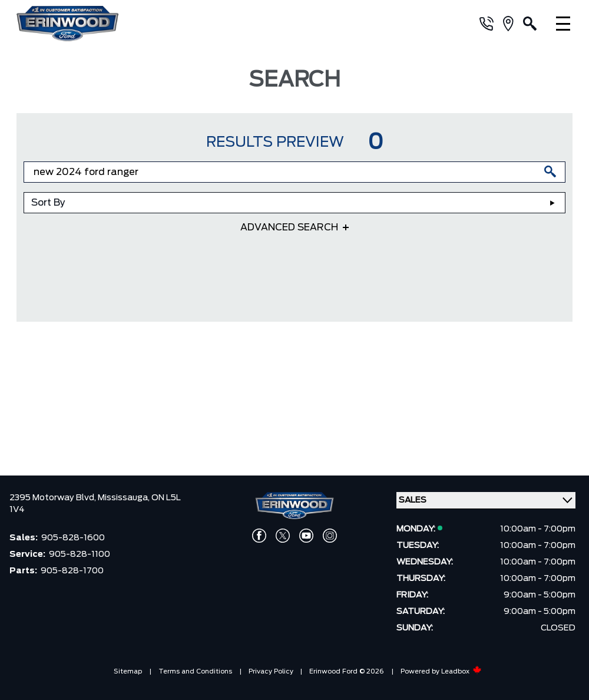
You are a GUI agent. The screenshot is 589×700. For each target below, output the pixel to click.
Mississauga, (125, 498)
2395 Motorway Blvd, (54, 498)
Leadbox (461, 671)
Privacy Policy (271, 671)
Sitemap (128, 671)
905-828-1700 (72, 571)
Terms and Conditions (195, 671)
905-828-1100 (80, 554)
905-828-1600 (73, 538)
